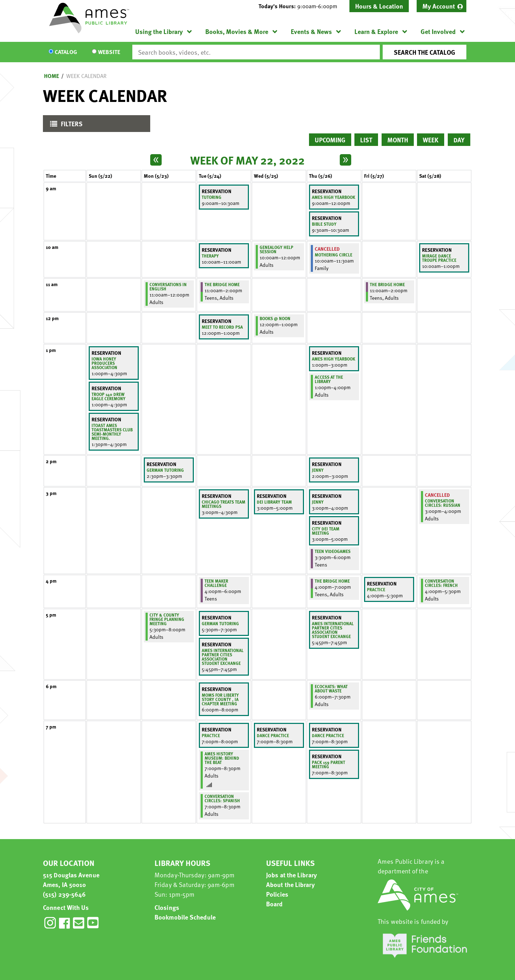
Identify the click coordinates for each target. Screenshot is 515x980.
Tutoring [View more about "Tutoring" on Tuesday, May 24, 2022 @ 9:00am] (212, 197)
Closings (167, 907)
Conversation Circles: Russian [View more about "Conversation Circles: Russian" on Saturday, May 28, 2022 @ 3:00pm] (443, 503)
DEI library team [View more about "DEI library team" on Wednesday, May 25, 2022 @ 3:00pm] (274, 502)
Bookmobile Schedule (185, 917)
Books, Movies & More (237, 31)
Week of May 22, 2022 (247, 160)
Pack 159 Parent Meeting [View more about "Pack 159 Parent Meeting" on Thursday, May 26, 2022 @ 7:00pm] (328, 764)
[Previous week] (156, 160)
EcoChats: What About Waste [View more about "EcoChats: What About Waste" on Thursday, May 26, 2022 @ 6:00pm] (331, 689)
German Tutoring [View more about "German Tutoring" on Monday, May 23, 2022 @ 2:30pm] (165, 470)
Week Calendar (86, 76)
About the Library (290, 884)
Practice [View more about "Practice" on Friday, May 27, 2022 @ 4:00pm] (376, 589)
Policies (277, 894)
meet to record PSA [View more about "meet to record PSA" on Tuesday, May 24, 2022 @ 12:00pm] (222, 327)
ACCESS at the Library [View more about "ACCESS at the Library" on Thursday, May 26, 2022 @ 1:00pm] (329, 379)
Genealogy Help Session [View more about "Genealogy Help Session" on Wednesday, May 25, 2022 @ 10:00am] (276, 249)
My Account (439, 6)
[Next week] (345, 160)
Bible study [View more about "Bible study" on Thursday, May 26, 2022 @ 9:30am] (324, 224)
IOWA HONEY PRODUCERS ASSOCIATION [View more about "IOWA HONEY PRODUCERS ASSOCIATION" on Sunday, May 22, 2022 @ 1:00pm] (104, 363)
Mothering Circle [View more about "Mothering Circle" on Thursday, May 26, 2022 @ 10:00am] (333, 255)
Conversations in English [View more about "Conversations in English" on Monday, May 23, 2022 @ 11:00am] (168, 286)
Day (459, 140)
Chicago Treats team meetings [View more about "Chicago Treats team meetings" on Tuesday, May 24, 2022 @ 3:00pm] (224, 504)
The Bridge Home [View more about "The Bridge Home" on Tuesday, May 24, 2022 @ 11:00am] (222, 284)
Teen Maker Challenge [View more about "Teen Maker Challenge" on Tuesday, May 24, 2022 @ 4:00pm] (216, 583)
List (366, 140)
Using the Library (159, 31)
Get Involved (438, 31)
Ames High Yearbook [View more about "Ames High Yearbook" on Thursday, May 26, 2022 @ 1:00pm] (333, 359)
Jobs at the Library (291, 875)
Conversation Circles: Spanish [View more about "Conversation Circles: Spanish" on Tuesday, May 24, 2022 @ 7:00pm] (222, 798)
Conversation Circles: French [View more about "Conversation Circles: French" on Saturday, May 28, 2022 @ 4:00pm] (441, 583)
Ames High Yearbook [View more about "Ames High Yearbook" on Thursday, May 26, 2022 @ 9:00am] (333, 197)
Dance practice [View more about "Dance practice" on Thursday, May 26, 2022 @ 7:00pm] (328, 735)
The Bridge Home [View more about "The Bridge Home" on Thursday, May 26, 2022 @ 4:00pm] (332, 581)
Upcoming (330, 140)
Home (51, 76)
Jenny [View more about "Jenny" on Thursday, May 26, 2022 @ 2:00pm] (318, 470)
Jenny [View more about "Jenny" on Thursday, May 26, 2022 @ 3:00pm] (318, 502)
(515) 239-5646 (64, 894)
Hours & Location (379, 6)
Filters (65, 125)
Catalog (66, 52)
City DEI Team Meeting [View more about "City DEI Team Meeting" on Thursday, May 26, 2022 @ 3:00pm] (326, 531)
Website (109, 52)
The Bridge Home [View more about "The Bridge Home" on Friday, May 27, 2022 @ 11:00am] (387, 284)
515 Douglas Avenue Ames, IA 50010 (71, 879)
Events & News (311, 31)
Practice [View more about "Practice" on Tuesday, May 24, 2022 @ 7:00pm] (211, 735)
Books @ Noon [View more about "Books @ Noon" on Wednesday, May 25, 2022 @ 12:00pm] (275, 318)
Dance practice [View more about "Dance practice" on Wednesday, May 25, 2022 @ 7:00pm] (273, 735)
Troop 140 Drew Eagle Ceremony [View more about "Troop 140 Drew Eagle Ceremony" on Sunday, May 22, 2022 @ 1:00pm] (109, 396)
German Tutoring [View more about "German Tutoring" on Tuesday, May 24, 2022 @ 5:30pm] (220, 623)
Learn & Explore (376, 31)
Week (431, 140)
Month (398, 140)
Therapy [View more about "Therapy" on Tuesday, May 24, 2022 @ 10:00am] (210, 256)
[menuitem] (442, 6)
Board (274, 904)
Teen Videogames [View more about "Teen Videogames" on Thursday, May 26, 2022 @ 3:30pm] (333, 551)
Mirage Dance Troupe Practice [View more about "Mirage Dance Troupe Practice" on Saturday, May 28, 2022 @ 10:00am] (439, 258)
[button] (301, 6)
